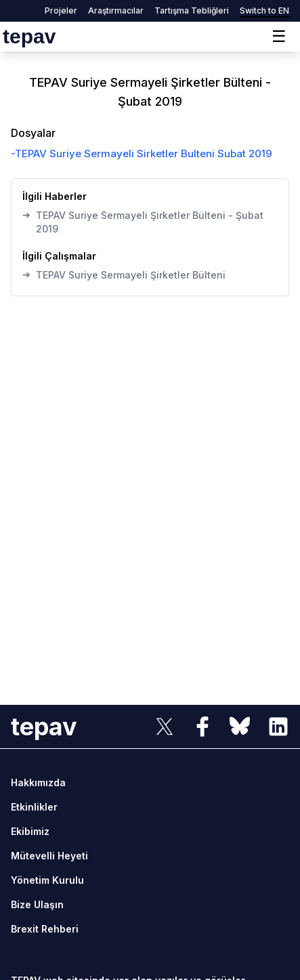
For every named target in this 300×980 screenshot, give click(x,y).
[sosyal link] (165, 727)
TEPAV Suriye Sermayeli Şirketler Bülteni (124, 274)
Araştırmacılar (116, 11)
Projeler (61, 11)
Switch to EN (264, 11)
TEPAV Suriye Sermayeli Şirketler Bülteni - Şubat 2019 (143, 222)
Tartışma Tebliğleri (192, 11)
